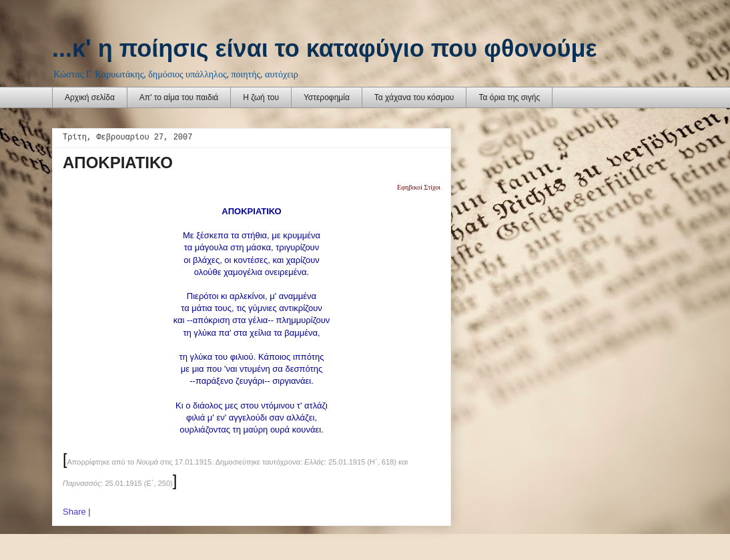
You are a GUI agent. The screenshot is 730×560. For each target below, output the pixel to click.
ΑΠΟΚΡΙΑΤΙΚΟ (118, 163)
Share (74, 512)
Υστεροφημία (327, 97)
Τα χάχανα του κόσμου (414, 97)
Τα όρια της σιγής (509, 97)
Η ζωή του (261, 97)
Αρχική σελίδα (90, 97)
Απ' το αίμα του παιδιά (179, 97)
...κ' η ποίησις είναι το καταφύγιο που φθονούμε (325, 48)
